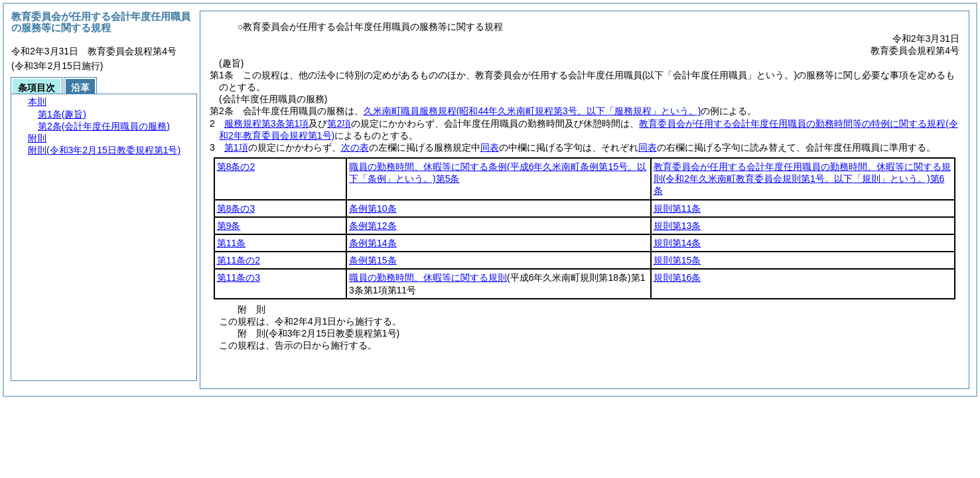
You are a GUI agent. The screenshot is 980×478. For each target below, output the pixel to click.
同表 (490, 147)
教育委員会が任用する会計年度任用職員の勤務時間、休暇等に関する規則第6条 (802, 179)
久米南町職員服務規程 (532, 111)
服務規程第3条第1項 (267, 123)
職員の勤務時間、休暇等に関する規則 (428, 278)
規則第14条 (677, 243)
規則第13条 (677, 226)
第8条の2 (236, 167)
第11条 (232, 243)
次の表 (355, 147)
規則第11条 (677, 208)
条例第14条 (373, 243)
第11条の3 (239, 278)
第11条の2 (239, 260)
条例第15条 (373, 260)
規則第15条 (677, 260)
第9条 (229, 226)
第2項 (339, 123)
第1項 (236, 147)
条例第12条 (373, 226)
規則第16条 (677, 278)
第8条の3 (236, 208)
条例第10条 (373, 208)
